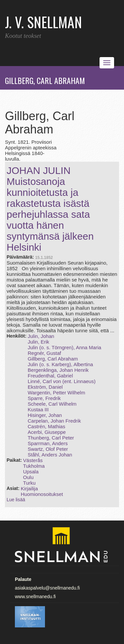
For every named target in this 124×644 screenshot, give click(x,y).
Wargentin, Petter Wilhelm (57, 393)
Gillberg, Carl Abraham (53, 359)
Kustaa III (38, 409)
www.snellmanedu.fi (35, 597)
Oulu (28, 477)
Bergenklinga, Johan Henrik (58, 370)
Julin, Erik (39, 342)
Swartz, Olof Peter (48, 449)
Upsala (31, 472)
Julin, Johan (41, 336)
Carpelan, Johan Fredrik (54, 421)
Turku (29, 483)
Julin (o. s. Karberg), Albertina (61, 364)
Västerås (33, 460)
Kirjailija (29, 488)
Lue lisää (16, 500)
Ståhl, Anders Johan (50, 455)
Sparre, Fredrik (44, 398)
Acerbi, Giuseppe (47, 432)
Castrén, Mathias (46, 426)
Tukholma (34, 466)
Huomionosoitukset (42, 494)
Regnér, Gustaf (44, 353)
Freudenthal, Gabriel (50, 376)
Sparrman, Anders (48, 443)
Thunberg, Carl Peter (51, 438)
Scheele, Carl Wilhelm (52, 404)
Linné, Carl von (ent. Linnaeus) (62, 381)
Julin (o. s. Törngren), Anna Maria (64, 347)
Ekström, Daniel (45, 387)
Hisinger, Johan (45, 415)
